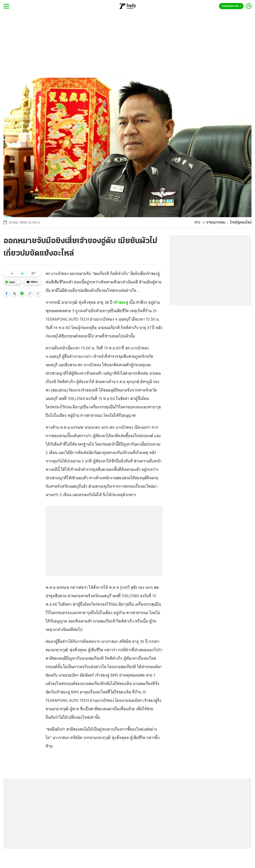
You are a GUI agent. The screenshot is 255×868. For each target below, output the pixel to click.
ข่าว (197, 223)
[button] (7, 293)
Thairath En (231, 6)
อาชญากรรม (216, 223)
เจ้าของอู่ (121, 302)
